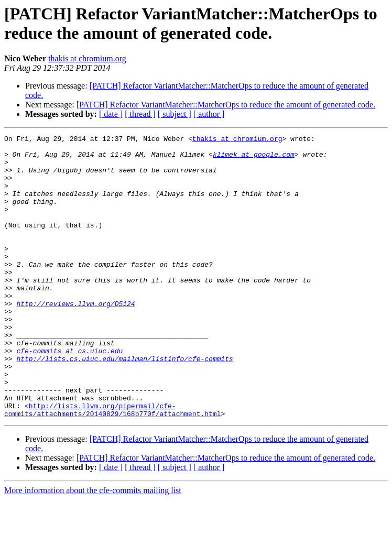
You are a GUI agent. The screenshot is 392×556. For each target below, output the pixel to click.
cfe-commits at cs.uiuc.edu (69, 395)
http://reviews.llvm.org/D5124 (75, 338)
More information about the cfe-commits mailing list (93, 547)
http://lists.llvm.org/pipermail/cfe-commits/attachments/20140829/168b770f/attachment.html (112, 465)
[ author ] (209, 114)
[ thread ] (140, 114)
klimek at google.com (254, 159)
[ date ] (111, 114)
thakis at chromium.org (87, 58)
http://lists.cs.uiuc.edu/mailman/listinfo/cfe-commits (124, 404)
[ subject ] (175, 114)
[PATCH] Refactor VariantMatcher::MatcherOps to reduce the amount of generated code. (226, 105)
